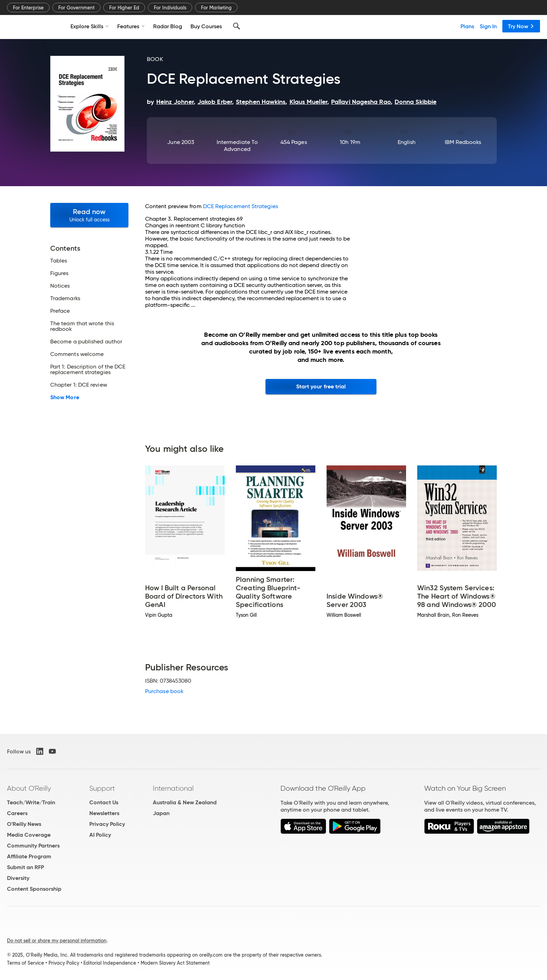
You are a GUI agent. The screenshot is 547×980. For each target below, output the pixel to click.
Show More (65, 397)
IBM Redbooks (463, 142)
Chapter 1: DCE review (79, 385)
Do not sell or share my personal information (57, 941)
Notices (60, 286)
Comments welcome (77, 354)
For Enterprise (28, 8)
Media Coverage (29, 835)
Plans (467, 26)
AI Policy (100, 835)
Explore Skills (90, 26)
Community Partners (33, 846)
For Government (76, 8)
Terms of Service (25, 963)
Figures (59, 273)
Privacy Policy (107, 824)
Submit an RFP (25, 867)
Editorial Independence (110, 963)
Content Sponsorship (34, 889)
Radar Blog (168, 26)
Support (102, 788)
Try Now (521, 26)
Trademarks (65, 298)
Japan (161, 813)
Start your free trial (321, 386)
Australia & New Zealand (185, 802)
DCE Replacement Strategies (241, 206)
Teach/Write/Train (31, 802)
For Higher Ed (124, 8)
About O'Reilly (29, 788)
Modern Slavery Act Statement (175, 963)
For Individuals (170, 8)
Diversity (18, 878)
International (173, 788)
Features (131, 26)
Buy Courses (206, 26)
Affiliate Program (29, 856)
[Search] (237, 26)
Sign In (488, 26)
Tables (59, 261)
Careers (17, 813)
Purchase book (164, 691)
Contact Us (104, 802)
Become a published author (86, 342)
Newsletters (104, 813)
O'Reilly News (24, 824)
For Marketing (216, 8)
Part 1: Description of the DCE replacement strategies (88, 370)
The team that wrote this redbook (82, 326)
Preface (60, 311)
